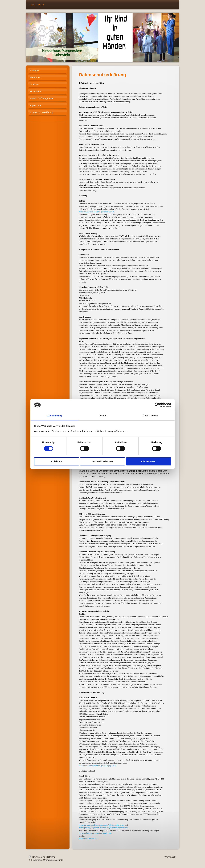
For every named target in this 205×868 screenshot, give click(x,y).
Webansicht (170, 857)
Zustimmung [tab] (55, 416)
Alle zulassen (149, 461)
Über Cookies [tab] (151, 416)
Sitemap (51, 857)
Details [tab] (102, 416)
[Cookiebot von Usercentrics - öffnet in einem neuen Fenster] (157, 405)
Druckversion (37, 857)
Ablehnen (56, 461)
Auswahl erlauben (102, 461)
